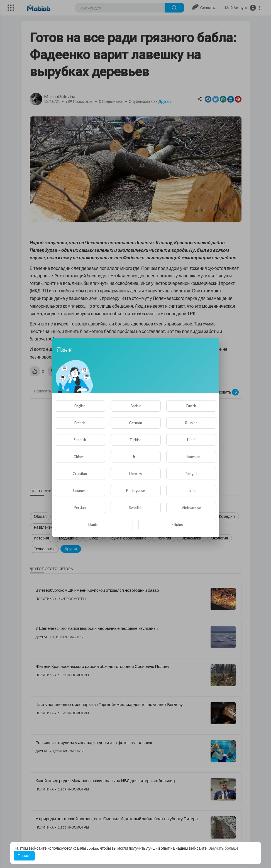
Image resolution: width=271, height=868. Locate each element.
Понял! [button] (24, 856)
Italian (191, 491)
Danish (94, 524)
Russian (191, 423)
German (135, 423)
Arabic (136, 406)
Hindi (191, 440)
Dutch (191, 406)
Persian (80, 508)
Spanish (80, 440)
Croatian (80, 474)
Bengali (191, 474)
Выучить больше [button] (223, 848)
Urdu (135, 457)
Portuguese (135, 491)
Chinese (80, 457)
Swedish (136, 508)
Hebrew (136, 474)
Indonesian (191, 457)
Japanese (80, 491)
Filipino (177, 524)
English (80, 406)
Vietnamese (191, 508)
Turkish (135, 440)
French (80, 423)
